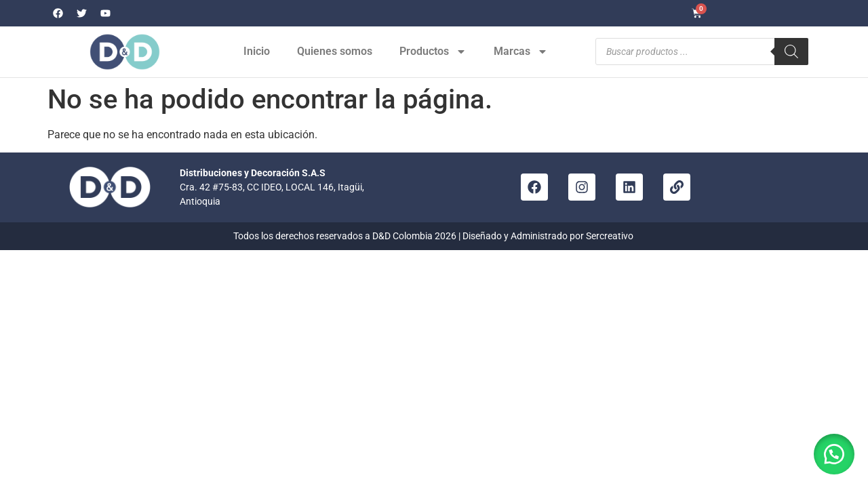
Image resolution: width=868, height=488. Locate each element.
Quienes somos (335, 51)
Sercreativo (611, 236)
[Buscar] (791, 52)
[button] (834, 454)
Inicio (257, 51)
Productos (433, 52)
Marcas (521, 52)
